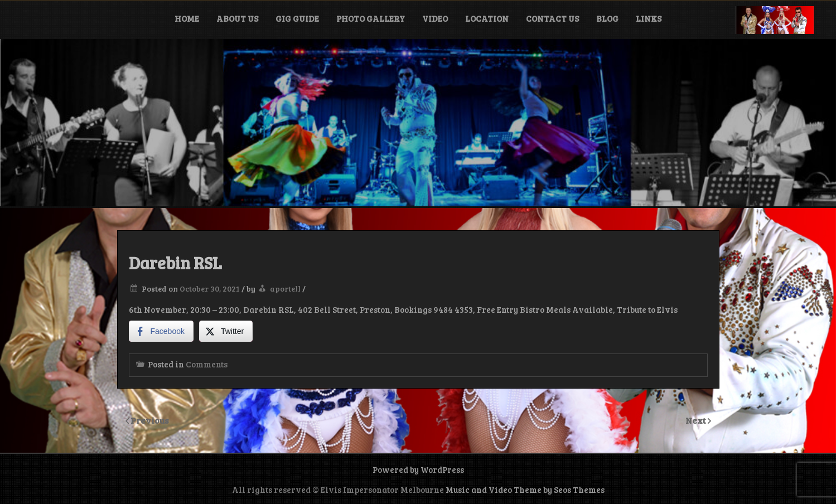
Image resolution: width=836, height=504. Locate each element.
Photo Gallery (371, 18)
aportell (285, 289)
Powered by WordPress (418, 469)
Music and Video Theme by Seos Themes (525, 490)
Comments (207, 364)
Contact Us (552, 18)
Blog (607, 18)
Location (487, 18)
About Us (237, 18)
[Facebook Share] (161, 331)
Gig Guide (297, 18)
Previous (150, 420)
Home (187, 18)
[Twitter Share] (226, 331)
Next (697, 420)
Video (435, 18)
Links (649, 18)
